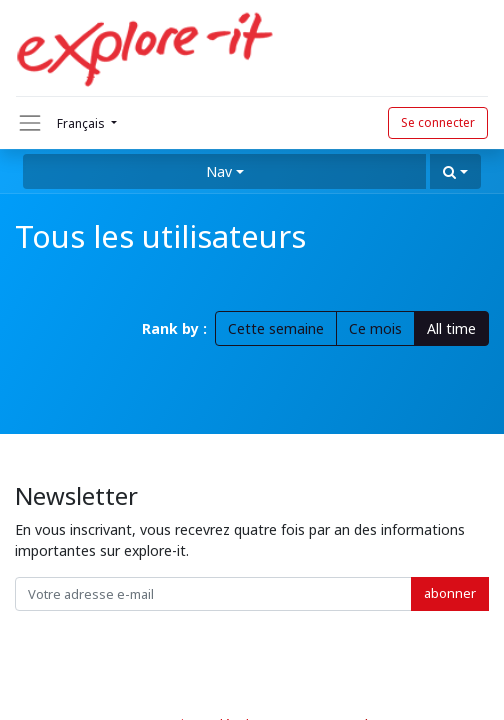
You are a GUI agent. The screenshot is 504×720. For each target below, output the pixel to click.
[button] (455, 171)
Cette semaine (276, 328)
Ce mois (375, 328)
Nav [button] (219, 171)
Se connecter (438, 122)
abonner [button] (450, 593)
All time (451, 328)
